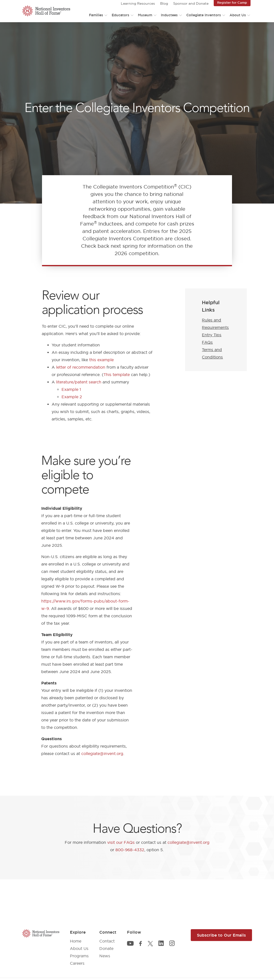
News (105, 956)
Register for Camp (232, 2)
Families (96, 15)
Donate (106, 948)
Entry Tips (212, 335)
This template (117, 375)
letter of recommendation (81, 367)
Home (76, 941)
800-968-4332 (130, 850)
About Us (238, 15)
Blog (164, 3)
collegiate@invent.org (102, 754)
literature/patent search (79, 382)
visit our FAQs (121, 842)
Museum (145, 15)
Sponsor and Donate (191, 3)
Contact (107, 941)
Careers (77, 963)
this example (101, 360)
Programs (79, 956)
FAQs (207, 342)
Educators (120, 15)
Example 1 (71, 389)
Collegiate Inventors (204, 15)
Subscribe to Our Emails (221, 935)
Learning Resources (138, 3)
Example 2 (72, 397)
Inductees (169, 15)
